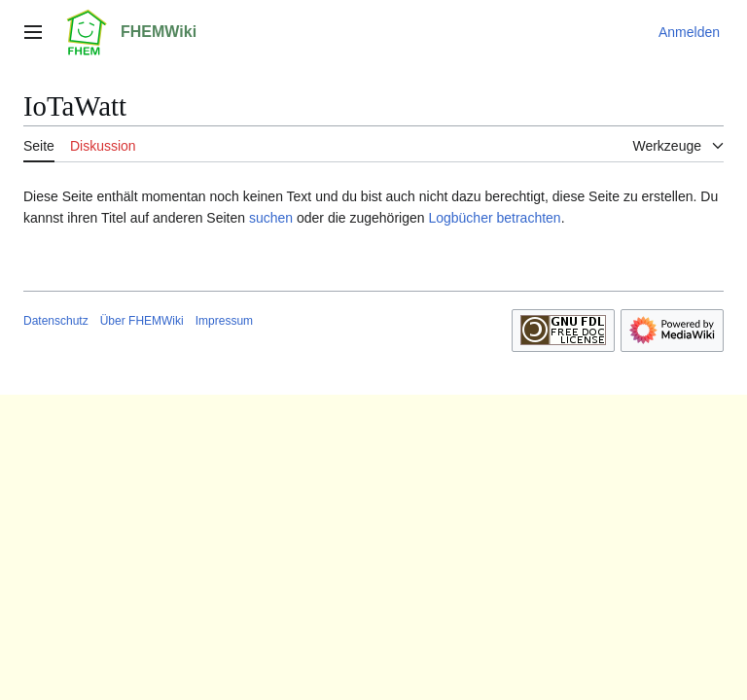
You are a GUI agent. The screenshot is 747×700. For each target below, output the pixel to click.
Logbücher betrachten (494, 218)
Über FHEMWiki (142, 321)
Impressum (224, 321)
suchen (271, 218)
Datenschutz (56, 321)
